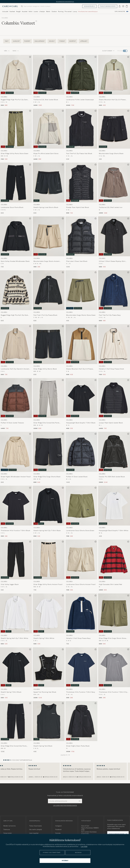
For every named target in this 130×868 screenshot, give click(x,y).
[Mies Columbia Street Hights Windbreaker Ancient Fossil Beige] (16, 452)
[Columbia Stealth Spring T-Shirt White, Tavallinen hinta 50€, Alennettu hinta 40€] (49, 619)
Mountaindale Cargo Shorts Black (111, 153)
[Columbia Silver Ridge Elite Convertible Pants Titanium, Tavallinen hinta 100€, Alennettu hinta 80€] (49, 404)
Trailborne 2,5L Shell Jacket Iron (111, 207)
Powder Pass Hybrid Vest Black (78, 207)
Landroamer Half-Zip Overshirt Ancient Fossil (15, 369)
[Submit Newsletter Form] (79, 801)
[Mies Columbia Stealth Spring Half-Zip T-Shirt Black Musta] (49, 506)
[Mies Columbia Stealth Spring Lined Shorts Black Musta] (49, 182)
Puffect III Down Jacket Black (77, 477)
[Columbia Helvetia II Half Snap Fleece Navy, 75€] (81, 619)
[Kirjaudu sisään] (120, 6)
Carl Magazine (120, 11)
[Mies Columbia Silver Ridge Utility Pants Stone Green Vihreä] (16, 129)
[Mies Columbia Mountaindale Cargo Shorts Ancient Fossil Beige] (49, 236)
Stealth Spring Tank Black (43, 746)
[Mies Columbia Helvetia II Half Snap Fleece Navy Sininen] (81, 613)
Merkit (48, 11)
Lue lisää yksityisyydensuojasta (65, 805)
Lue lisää (84, 846)
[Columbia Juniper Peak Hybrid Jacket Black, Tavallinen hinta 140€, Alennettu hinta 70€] (114, 404)
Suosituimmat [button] (108, 51)
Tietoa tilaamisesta (35, 826)
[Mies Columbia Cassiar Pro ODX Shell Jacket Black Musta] (114, 452)
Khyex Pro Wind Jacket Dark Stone (46, 153)
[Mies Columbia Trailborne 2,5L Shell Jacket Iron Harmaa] (114, 182)
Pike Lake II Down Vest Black (77, 261)
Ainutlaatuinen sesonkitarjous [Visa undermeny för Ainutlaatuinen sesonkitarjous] (88, 11)
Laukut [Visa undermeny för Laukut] (36, 11)
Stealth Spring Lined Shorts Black (46, 207)
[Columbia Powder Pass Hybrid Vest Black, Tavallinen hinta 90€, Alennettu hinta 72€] (81, 188)
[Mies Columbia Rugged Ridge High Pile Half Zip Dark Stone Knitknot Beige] (16, 290)
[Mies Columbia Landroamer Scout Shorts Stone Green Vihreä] (81, 506)
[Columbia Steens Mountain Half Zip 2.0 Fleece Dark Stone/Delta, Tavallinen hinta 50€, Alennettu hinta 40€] (81, 350)
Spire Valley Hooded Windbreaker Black (15, 261)
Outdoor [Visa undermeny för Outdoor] (54, 11)
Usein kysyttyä (34, 833)
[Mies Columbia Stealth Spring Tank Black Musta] (49, 721)
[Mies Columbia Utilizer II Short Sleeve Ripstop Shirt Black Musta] (114, 236)
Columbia (5, 18)
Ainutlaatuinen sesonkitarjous (65, 1)
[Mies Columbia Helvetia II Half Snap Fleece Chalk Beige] (114, 344)
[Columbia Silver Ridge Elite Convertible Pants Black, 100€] (16, 727)
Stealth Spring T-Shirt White (44, 638)
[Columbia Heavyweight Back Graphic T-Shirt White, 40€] (114, 511)
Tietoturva (7, 829)
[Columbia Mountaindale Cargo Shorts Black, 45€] (114, 134)
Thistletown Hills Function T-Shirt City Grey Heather (113, 692)
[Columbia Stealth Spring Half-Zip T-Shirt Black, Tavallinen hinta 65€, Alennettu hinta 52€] (49, 511)
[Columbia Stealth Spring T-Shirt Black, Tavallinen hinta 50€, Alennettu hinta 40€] (16, 673)
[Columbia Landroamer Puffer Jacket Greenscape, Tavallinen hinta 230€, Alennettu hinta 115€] (81, 81)
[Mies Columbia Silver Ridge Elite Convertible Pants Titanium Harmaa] (49, 398)
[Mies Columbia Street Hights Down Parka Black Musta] (81, 721)
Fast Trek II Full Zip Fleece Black (45, 315)
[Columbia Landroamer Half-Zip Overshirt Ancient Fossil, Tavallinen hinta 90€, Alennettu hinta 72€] (16, 350)
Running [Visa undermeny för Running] (61, 11)
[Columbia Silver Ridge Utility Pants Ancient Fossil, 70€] (49, 565)
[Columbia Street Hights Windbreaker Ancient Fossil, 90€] (16, 458)
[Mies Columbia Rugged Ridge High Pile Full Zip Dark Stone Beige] (16, 75)
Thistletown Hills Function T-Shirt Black (15, 531)
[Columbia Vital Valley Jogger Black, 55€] (16, 565)
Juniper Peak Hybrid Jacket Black (111, 423)
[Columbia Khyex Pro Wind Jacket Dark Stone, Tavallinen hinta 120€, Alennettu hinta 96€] (49, 134)
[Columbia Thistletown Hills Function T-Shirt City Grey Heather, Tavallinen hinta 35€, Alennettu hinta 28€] (114, 673)
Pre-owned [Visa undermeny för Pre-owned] (68, 11)
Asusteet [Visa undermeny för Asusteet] (25, 11)
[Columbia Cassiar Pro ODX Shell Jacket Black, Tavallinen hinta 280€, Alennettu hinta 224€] (114, 458)
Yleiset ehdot (8, 833)
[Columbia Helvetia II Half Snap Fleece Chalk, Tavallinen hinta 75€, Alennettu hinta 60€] (114, 350)
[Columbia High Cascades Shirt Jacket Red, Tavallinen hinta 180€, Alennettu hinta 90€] (114, 565)
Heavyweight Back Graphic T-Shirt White (114, 531)
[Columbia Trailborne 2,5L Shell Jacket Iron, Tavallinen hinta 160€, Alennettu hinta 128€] (114, 188)
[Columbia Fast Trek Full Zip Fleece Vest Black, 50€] (81, 134)
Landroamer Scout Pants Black (12, 207)
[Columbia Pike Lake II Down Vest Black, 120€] (81, 242)
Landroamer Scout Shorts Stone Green (80, 531)
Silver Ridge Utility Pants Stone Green (15, 153)
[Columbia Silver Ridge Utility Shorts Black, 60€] (49, 350)
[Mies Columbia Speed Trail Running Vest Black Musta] (49, 667)
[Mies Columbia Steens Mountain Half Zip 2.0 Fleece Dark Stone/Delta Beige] (81, 344)
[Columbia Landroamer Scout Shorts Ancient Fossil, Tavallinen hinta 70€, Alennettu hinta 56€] (81, 565)
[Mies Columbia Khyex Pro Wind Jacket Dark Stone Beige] (49, 129)
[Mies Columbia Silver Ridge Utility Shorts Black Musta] (49, 344)
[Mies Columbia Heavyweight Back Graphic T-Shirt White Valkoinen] (114, 506)
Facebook (58, 829)
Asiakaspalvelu (89, 6)
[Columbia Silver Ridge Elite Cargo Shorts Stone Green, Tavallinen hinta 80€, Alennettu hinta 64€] (114, 619)
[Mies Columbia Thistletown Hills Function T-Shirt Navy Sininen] (81, 667)
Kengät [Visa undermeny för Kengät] (18, 11)
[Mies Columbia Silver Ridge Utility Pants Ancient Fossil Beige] (49, 559)
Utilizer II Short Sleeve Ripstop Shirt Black (112, 261)
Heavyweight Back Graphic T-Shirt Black (81, 423)
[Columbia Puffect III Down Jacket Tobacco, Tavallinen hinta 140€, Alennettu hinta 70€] (16, 404)
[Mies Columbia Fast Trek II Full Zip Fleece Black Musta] (49, 290)
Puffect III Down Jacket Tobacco (12, 423)
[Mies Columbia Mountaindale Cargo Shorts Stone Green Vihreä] (81, 290)
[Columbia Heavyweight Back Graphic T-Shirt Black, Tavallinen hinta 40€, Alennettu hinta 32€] (81, 404)
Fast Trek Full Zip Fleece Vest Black (79, 153)
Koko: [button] (16, 51)
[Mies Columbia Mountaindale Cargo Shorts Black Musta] (114, 129)
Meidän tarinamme (9, 826)
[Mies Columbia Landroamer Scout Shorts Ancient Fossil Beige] (81, 559)
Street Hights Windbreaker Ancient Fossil (16, 477)
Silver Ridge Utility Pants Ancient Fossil (48, 584)
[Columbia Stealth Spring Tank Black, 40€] (49, 727)
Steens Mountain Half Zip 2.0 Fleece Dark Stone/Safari (112, 100)
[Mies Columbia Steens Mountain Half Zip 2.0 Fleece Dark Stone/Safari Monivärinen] (114, 75)
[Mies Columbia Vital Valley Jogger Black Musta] (16, 559)
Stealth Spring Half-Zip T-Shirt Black (47, 531)
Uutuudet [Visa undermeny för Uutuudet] (5, 11)
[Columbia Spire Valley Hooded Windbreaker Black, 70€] (16, 242)
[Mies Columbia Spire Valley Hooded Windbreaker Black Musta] (16, 236)
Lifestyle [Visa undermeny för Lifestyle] (42, 11)
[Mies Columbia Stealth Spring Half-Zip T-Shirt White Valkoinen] (16, 613)
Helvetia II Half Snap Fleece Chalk (111, 369)
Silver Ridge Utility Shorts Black (45, 369)
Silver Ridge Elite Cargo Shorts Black (47, 477)
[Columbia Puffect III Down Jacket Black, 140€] (81, 458)
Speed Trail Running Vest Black (45, 692)
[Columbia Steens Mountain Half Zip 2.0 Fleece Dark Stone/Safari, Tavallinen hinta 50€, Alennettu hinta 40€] (114, 81)
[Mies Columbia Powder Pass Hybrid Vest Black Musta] (81, 182)
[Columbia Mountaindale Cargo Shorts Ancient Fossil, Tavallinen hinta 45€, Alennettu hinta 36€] (49, 242)
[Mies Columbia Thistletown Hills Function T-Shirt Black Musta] (16, 506)
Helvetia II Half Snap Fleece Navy (78, 638)
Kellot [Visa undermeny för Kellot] (31, 11)
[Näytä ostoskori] (127, 6)
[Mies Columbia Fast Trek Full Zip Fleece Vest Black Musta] (81, 129)
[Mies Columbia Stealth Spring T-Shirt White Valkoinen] (49, 613)
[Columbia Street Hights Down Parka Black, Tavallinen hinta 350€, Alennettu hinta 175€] (81, 727)
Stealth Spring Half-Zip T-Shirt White (14, 638)
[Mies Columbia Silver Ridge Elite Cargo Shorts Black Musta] (49, 452)
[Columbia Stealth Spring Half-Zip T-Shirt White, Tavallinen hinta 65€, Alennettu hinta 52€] (16, 619)
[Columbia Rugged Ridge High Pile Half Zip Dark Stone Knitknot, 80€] (16, 296)
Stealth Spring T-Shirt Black (11, 692)
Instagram (58, 826)
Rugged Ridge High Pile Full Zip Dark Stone (14, 100)
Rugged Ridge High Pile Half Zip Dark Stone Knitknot (14, 315)
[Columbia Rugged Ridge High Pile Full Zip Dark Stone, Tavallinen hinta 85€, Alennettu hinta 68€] (16, 81)
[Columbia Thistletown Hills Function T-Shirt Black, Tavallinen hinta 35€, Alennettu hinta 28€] (16, 511)
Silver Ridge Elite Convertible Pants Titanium (46, 423)
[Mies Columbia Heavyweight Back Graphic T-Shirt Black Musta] (81, 398)
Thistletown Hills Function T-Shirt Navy (81, 692)
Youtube (58, 833)
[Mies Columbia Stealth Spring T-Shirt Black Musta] (16, 667)
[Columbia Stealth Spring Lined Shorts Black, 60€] (49, 188)
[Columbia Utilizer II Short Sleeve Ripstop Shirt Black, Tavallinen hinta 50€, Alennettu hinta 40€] (114, 242)
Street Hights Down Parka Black (78, 746)
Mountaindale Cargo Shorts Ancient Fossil (47, 261)
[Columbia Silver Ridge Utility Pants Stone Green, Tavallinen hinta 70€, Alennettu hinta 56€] (16, 134)
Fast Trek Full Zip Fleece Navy (110, 315)
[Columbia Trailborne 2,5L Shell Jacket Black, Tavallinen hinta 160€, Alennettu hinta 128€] (49, 81)
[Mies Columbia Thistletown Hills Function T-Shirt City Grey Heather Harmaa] (114, 667)
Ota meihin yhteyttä (36, 829)
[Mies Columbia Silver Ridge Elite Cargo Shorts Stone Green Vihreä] (114, 613)
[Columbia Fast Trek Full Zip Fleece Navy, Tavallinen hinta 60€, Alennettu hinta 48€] (114, 296)
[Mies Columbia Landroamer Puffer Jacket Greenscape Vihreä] (81, 75)
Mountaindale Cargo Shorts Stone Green (81, 315)
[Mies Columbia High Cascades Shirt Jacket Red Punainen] (114, 559)
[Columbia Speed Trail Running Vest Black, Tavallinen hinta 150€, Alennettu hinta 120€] (49, 673)
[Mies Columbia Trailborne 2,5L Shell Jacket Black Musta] (49, 75)
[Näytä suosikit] (123, 6)
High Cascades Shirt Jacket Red (110, 584)
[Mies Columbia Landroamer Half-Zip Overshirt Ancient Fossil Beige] (16, 344)
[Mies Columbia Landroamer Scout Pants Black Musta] (16, 182)
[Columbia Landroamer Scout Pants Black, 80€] (16, 188)
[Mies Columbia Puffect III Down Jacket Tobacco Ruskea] (16, 398)
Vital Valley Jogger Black (10, 584)
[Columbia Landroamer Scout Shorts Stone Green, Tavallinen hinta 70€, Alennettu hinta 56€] (81, 511)
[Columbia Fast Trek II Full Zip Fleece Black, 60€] (49, 296)
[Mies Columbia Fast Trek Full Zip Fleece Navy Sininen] (114, 290)
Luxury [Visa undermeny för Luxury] (75, 11)
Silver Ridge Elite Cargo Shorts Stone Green (112, 638)
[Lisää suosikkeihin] (30, 57)
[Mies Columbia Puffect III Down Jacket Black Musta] (81, 452)
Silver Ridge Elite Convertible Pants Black (14, 746)
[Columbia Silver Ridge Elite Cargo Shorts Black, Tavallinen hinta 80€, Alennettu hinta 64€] (49, 458)
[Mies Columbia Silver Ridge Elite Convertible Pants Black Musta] (16, 721)
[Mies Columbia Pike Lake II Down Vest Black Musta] (81, 236)
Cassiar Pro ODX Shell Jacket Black (112, 477)
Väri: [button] (7, 51)
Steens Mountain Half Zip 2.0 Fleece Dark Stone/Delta (79, 369)
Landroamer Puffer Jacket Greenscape (80, 100)
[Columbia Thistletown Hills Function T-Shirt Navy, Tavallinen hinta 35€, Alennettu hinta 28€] (81, 673)
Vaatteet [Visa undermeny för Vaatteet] (12, 11)
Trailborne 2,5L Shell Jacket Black (46, 100)
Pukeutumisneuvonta (108, 6)
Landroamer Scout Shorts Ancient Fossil (81, 584)
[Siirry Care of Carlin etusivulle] (10, 6)
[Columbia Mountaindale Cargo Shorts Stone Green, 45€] (81, 296)
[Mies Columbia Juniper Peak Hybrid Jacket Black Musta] (114, 398)
